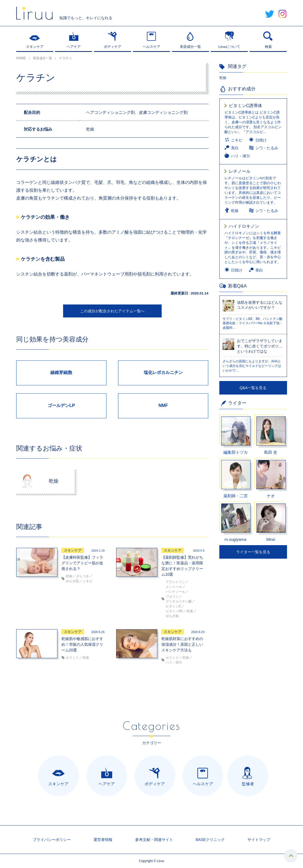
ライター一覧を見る (253, 552)
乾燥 (223, 78)
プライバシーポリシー (52, 840)
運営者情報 (103, 840)
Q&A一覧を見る (253, 388)
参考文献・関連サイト (154, 840)
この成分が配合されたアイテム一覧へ (112, 311)
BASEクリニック (210, 840)
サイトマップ (259, 840)
